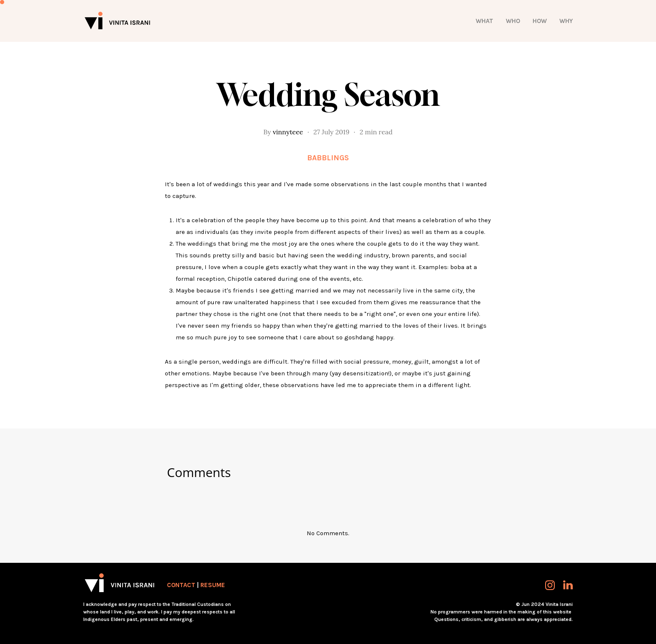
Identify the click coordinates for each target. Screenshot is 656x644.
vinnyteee (288, 132)
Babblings (328, 158)
